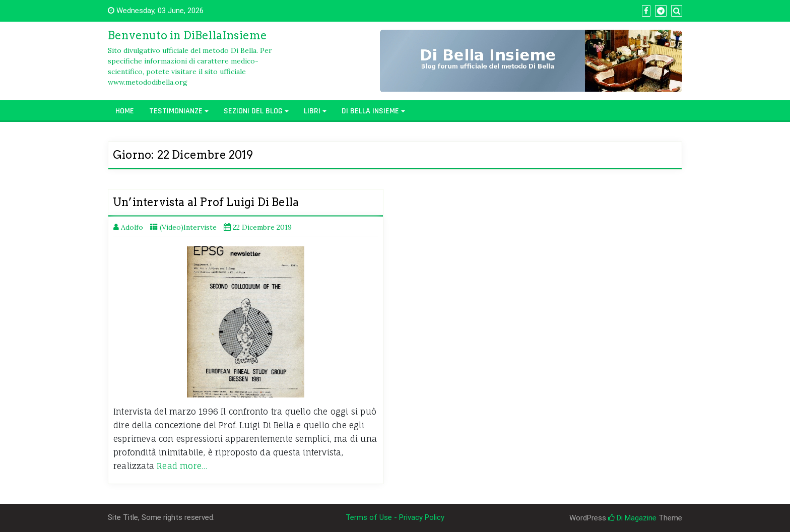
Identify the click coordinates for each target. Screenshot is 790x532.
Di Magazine (632, 518)
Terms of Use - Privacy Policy (395, 517)
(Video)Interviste (188, 227)
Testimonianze (176, 111)
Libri (312, 111)
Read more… (182, 466)
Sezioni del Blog (253, 111)
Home (125, 111)
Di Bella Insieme (370, 111)
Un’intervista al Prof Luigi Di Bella (206, 202)
